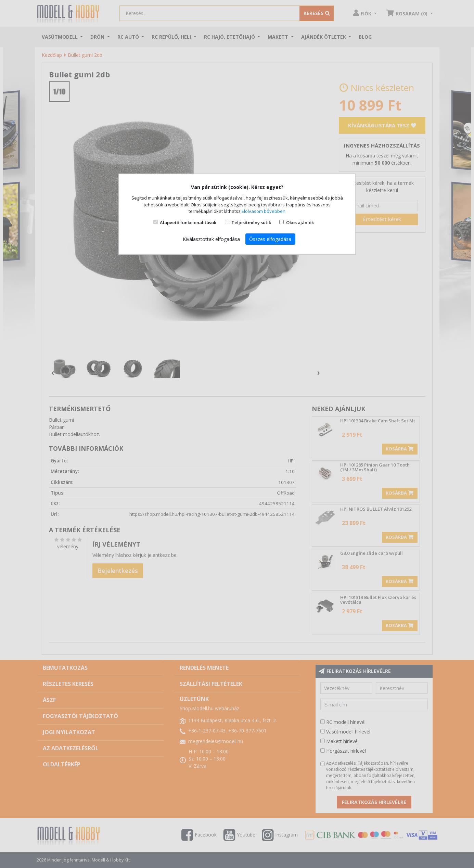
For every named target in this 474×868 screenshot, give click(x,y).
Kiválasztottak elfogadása (211, 239)
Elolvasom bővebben (264, 211)
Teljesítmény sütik (251, 222)
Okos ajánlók (300, 222)
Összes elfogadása (270, 239)
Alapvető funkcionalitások (188, 222)
